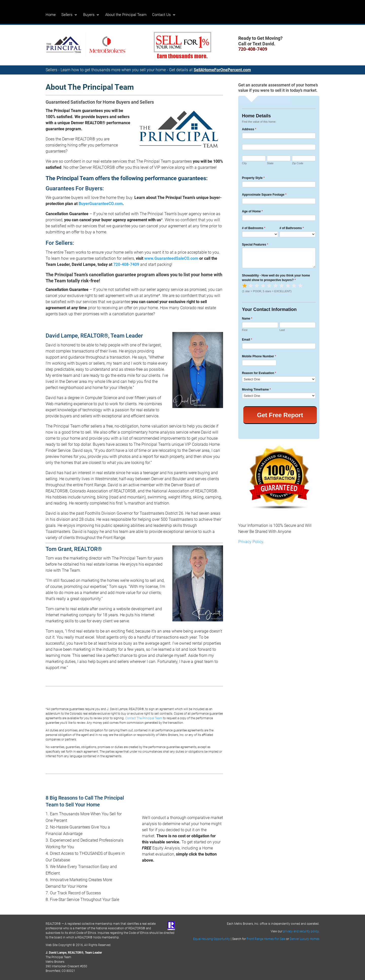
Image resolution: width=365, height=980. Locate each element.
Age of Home (252, 211)
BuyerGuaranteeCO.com (101, 204)
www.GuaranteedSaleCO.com (171, 258)
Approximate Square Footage (264, 195)
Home (51, 15)
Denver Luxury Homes (305, 939)
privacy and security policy (301, 931)
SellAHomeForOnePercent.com (222, 70)
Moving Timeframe (257, 390)
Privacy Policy (251, 542)
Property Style (253, 178)
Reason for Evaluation (259, 373)
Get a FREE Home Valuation (177, 801)
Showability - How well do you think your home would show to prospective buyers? (276, 278)
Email (247, 340)
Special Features (255, 245)
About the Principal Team (126, 15)
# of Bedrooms (254, 228)
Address (249, 129)
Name (247, 319)
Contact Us (161, 15)
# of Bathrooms (292, 228)
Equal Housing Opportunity (212, 939)
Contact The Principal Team (144, 718)
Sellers (67, 15)
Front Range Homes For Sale (266, 939)
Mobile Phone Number (259, 356)
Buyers (89, 15)
